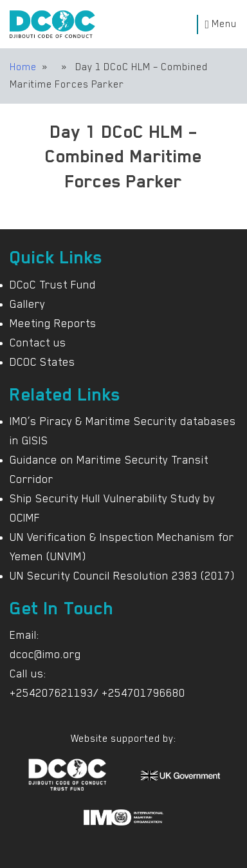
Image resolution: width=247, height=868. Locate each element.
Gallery (27, 304)
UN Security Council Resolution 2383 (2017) (122, 576)
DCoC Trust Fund (53, 285)
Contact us (38, 343)
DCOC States (42, 362)
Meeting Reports (53, 323)
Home (23, 67)
